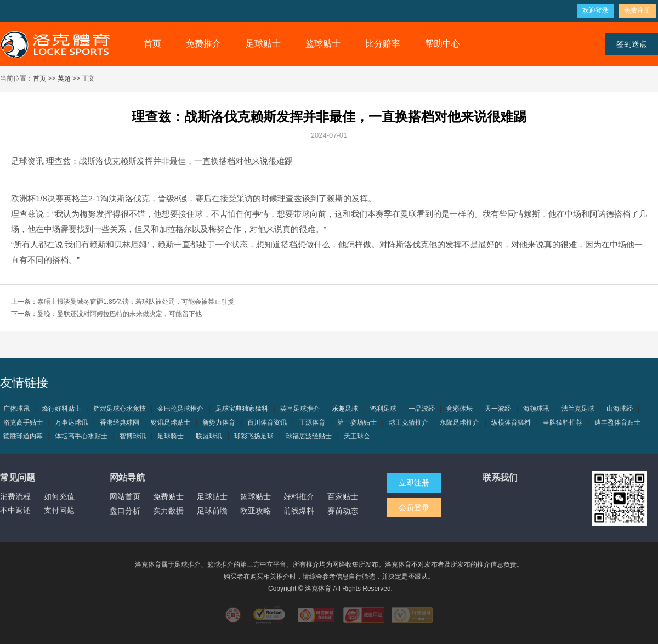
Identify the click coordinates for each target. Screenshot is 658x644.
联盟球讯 (209, 436)
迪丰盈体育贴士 (617, 422)
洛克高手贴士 (23, 422)
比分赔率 (383, 44)
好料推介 (299, 496)
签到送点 (632, 44)
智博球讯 (133, 436)
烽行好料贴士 (61, 409)
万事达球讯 (71, 422)
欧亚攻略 (256, 511)
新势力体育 (219, 422)
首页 (152, 44)
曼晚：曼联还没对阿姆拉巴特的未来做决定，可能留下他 (120, 314)
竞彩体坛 (460, 409)
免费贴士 (168, 496)
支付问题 (59, 510)
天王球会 (357, 436)
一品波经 (422, 409)
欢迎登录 (595, 10)
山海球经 (620, 409)
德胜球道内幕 (23, 436)
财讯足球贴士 (171, 422)
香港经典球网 (120, 422)
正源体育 (312, 422)
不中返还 (15, 510)
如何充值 (59, 496)
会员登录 (414, 507)
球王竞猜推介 (409, 422)
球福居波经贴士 (309, 436)
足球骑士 (171, 436)
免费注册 (637, 10)
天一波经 (498, 409)
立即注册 (414, 483)
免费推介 (203, 44)
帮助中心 (443, 44)
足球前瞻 (212, 511)
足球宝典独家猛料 (242, 409)
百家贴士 (343, 496)
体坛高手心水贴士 (81, 436)
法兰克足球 (578, 409)
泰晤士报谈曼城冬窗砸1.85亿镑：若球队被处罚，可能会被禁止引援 (136, 302)
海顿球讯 (536, 409)
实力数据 (168, 511)
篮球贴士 (323, 44)
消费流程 (15, 496)
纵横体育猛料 (511, 422)
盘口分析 (125, 511)
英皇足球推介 (300, 409)
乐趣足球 (345, 409)
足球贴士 (263, 44)
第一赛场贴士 (357, 422)
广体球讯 (16, 409)
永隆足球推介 (460, 422)
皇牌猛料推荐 (563, 422)
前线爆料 (299, 511)
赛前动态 (343, 511)
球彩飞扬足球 (254, 436)
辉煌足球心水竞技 (120, 409)
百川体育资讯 (267, 422)
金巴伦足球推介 (180, 409)
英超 (64, 78)
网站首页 (125, 496)
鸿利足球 (383, 409)
